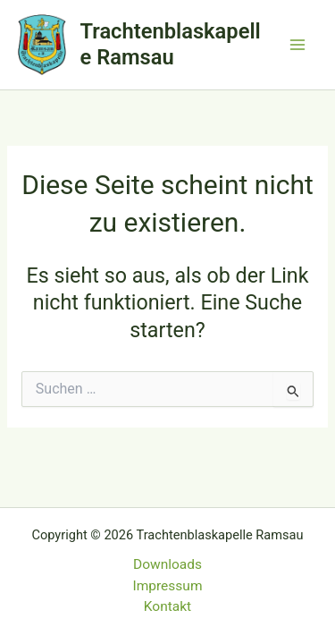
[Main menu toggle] (298, 44)
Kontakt (167, 606)
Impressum (168, 586)
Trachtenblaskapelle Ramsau (171, 44)
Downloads (167, 564)
